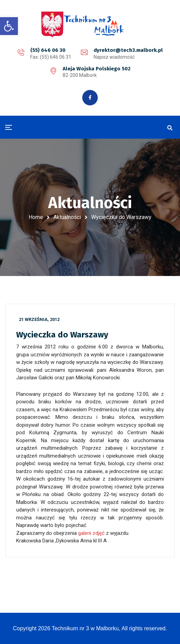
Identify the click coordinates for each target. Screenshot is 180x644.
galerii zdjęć (92, 533)
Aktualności (67, 217)
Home (36, 217)
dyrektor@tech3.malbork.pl (128, 50)
